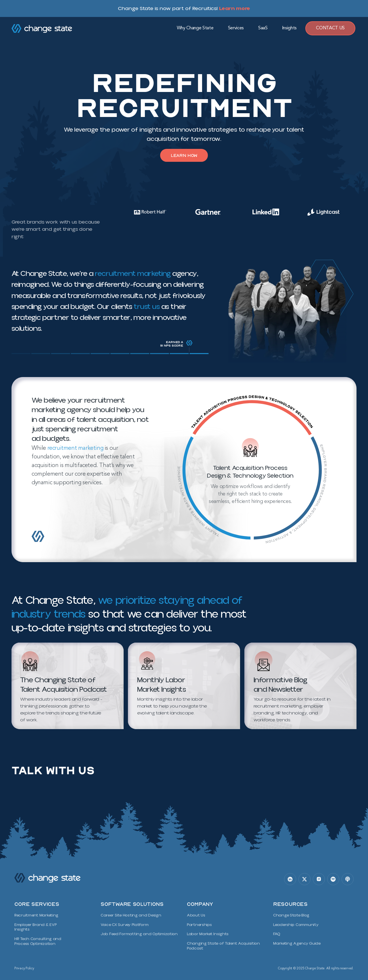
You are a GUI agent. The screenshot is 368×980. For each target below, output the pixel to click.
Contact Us (330, 28)
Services (236, 28)
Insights (289, 28)
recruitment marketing (75, 449)
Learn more (235, 8)
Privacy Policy (24, 967)
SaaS (263, 28)
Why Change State (195, 28)
